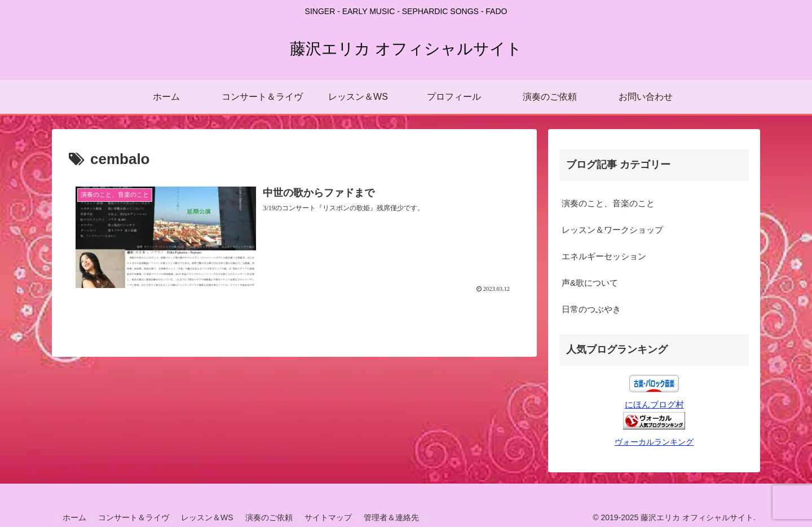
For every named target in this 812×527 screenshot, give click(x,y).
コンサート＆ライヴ (134, 517)
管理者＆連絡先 (391, 517)
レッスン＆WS (207, 517)
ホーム (74, 517)
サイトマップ (328, 517)
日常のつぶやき (591, 309)
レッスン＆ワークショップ (612, 230)
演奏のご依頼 (269, 517)
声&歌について (590, 283)
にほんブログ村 (654, 404)
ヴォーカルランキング (654, 442)
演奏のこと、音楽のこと (608, 203)
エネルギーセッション (604, 256)
